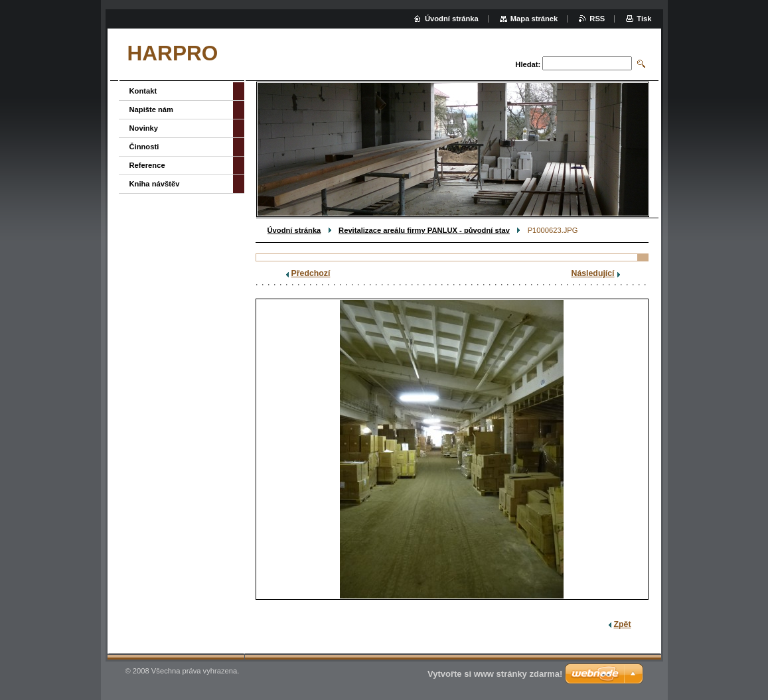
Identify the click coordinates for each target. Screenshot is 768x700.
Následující (593, 273)
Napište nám (152, 109)
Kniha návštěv (155, 184)
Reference (147, 165)
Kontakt (143, 91)
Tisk (644, 19)
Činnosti (144, 147)
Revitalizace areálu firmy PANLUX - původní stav (424, 230)
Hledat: (528, 64)
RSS (597, 19)
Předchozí (311, 273)
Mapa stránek (534, 19)
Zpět (623, 624)
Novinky (144, 128)
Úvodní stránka (294, 230)
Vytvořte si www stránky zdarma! (495, 674)
